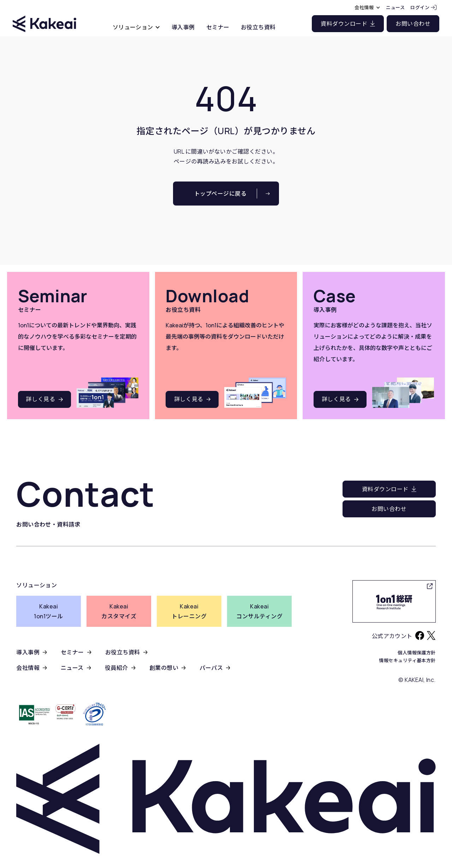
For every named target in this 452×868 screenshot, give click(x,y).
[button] (136, 27)
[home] (44, 17)
